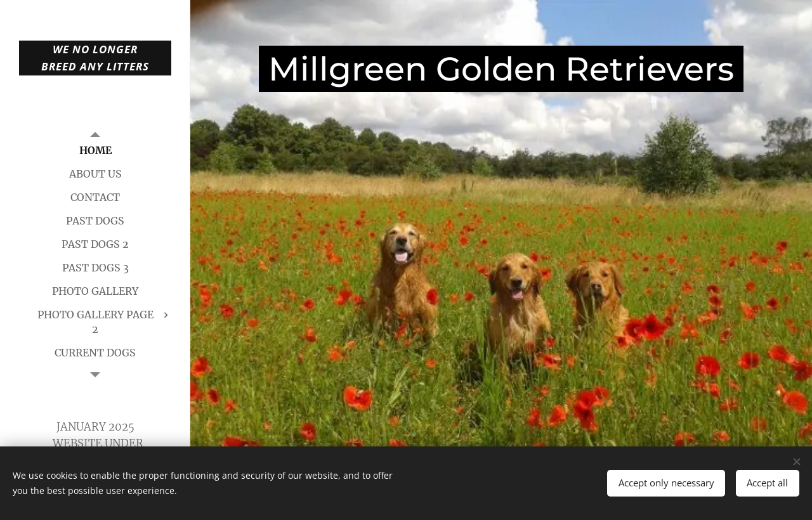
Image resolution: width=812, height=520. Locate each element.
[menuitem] (95, 151)
